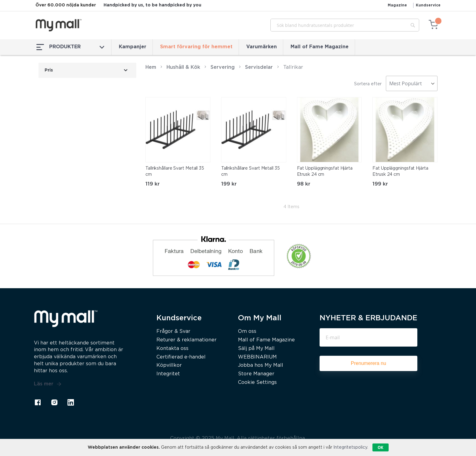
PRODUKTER (70, 47)
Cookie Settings (257, 382)
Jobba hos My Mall (261, 365)
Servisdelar (260, 67)
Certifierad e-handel (181, 357)
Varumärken (262, 47)
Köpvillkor (169, 365)
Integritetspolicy (350, 447)
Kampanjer (133, 47)
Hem (151, 67)
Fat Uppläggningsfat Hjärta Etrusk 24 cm (325, 171)
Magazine (397, 5)
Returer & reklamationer (187, 340)
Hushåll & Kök (183, 67)
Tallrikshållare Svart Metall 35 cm (175, 171)
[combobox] (345, 25)
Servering (223, 67)
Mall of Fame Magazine (320, 47)
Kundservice (428, 5)
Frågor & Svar (173, 331)
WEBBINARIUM (257, 357)
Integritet (168, 374)
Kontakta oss (172, 349)
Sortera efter (368, 84)
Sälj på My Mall (256, 349)
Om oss (247, 331)
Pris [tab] (49, 70)
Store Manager (256, 374)
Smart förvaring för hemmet (196, 47)
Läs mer (48, 384)
